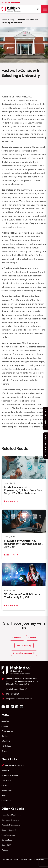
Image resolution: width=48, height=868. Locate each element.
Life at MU (6, 741)
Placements (7, 790)
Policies (5, 850)
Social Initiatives (8, 835)
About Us (5, 721)
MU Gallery (6, 746)
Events (4, 751)
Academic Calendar (10, 775)
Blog (12, 20)
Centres (5, 736)
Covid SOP (6, 845)
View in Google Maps (15, 689)
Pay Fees (6, 770)
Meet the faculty (24, 645)
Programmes (7, 731)
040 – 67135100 (13, 694)
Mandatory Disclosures (11, 815)
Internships (6, 780)
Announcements (13, 3)
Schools (5, 726)
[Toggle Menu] (45, 9)
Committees (7, 840)
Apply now (17, 638)
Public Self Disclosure (11, 825)
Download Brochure (10, 820)
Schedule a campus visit (24, 653)
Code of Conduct (9, 830)
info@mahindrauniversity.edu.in (19, 699)
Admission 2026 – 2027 (15, 765)
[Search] (38, 9)
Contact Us (6, 800)
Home (4, 20)
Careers (32, 638)
